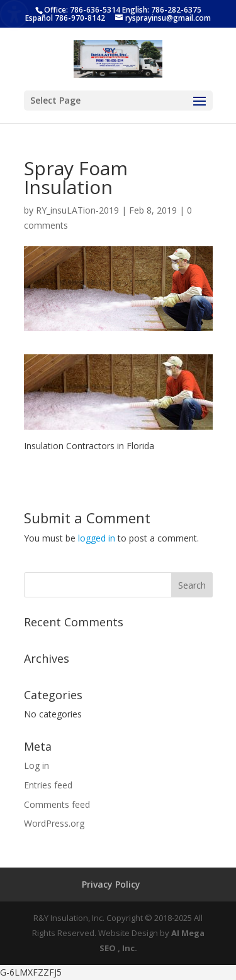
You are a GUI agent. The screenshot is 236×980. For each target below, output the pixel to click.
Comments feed (57, 804)
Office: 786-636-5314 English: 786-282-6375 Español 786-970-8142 (113, 14)
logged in (97, 538)
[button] (199, 109)
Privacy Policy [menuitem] (111, 884)
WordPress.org (54, 823)
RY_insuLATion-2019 (77, 210)
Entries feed (48, 785)
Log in (37, 765)
